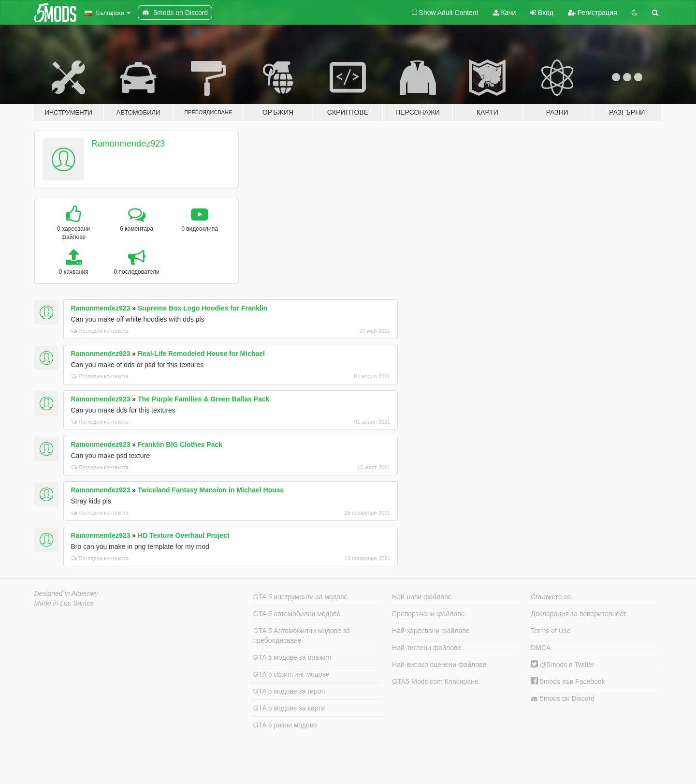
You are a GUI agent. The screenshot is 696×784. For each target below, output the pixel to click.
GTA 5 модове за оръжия (292, 657)
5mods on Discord (563, 699)
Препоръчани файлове (428, 614)
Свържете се (551, 597)
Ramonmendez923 (128, 144)
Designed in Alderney (66, 593)
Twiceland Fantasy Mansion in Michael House (211, 490)
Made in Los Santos (64, 603)
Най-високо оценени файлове (439, 665)
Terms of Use (551, 631)
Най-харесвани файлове (431, 631)
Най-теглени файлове (427, 648)
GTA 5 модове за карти (289, 708)
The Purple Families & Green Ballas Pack (203, 399)
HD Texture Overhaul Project (184, 535)
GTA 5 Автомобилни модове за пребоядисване (302, 636)
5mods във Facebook (568, 681)
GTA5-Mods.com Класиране (435, 681)
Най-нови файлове (422, 597)
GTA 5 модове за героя (289, 691)
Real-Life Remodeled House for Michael (201, 354)
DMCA (541, 648)
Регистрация (593, 13)
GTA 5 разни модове (285, 725)
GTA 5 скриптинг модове (291, 674)
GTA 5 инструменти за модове (300, 597)
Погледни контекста (100, 331)
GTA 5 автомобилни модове (297, 614)
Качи (505, 13)
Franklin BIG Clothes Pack (180, 444)
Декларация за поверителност (578, 614)
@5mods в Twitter (563, 665)
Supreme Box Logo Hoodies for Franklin (203, 308)
